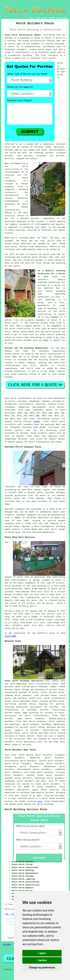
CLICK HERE (10, 636)
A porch (51, 221)
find (13, 755)
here (40, 801)
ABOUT (45, 18)
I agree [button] (42, 953)
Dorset (31, 736)
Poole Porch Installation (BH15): (23, 35)
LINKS (38, 18)
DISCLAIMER (62, 18)
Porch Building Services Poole (26, 809)
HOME (31, 18)
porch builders (52, 784)
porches (24, 433)
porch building (45, 804)
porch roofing (30, 733)
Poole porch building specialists (24, 681)
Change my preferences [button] (42, 968)
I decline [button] (42, 960)
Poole (37, 422)
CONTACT (52, 18)
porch (57, 285)
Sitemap (7, 944)
